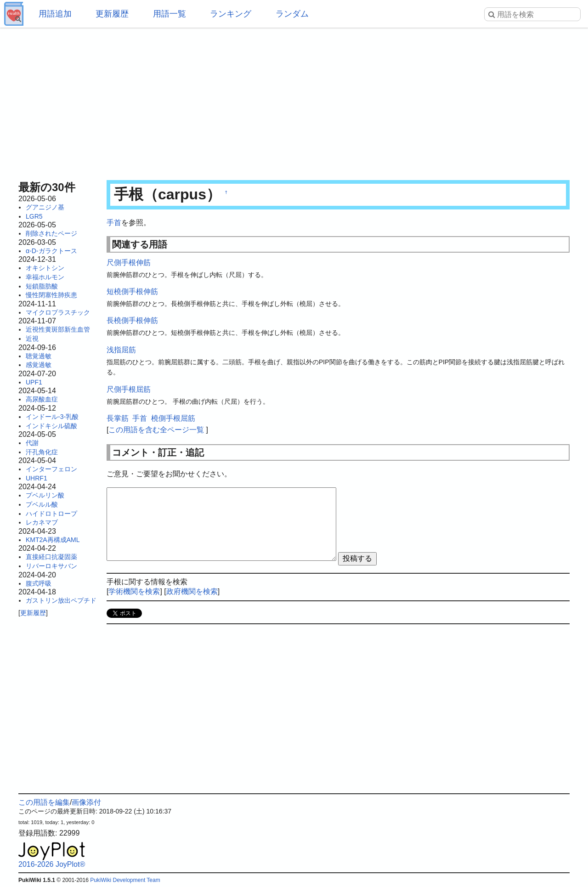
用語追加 (55, 14)
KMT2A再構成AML (53, 540)
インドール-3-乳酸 (52, 417)
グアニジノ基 (45, 207)
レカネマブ (42, 522)
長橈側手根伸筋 (132, 320)
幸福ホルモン (45, 277)
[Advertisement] (294, 101)
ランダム (292, 14)
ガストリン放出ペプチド (61, 600)
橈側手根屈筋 (173, 418)
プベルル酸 (42, 504)
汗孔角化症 (42, 452)
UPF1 (34, 382)
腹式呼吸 (39, 583)
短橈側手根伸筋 (132, 291)
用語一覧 (170, 14)
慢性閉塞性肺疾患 (51, 295)
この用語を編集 (44, 802)
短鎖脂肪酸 (42, 286)
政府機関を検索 (192, 591)
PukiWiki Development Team (125, 880)
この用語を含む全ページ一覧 (156, 430)
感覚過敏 (39, 365)
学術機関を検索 (134, 591)
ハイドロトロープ (51, 514)
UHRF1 (37, 478)
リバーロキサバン (51, 566)
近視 (32, 339)
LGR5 (34, 216)
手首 (114, 223)
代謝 (32, 443)
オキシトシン (45, 268)
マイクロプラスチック (58, 312)
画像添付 (86, 802)
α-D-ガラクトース (51, 251)
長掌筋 (118, 418)
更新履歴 (112, 14)
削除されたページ (51, 233)
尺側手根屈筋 (129, 389)
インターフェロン (51, 469)
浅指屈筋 (121, 350)
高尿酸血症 (42, 399)
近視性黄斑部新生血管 (58, 329)
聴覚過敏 (39, 356)
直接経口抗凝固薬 (51, 557)
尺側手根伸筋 (129, 263)
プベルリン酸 (45, 495)
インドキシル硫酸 (51, 426)
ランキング (231, 14)
